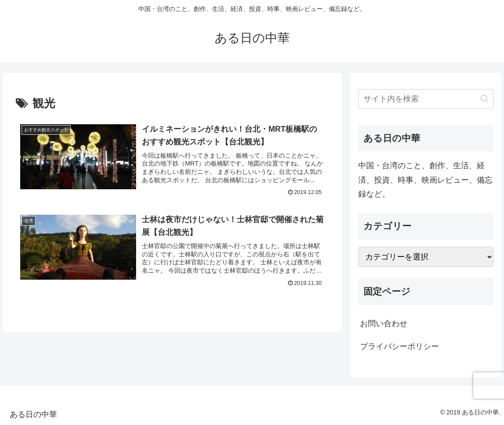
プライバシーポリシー (400, 346)
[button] (484, 99)
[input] (426, 99)
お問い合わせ (384, 324)
